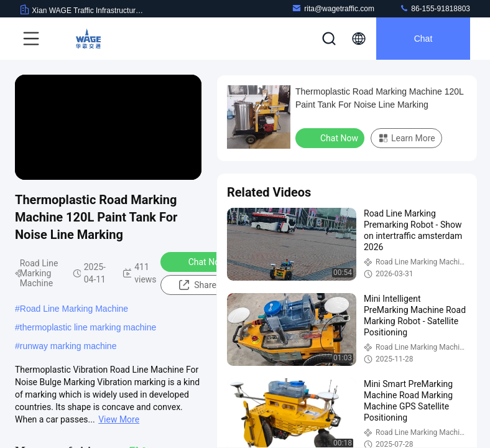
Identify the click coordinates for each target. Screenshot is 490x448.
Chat (423, 39)
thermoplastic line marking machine (88, 327)
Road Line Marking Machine (74, 309)
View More (119, 419)
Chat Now (199, 261)
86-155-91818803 (435, 8)
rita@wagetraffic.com (333, 8)
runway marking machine (68, 346)
